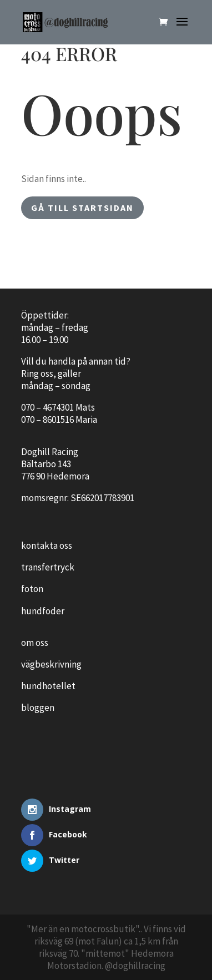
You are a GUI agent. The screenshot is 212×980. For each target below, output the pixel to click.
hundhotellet (48, 686)
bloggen (38, 708)
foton (32, 589)
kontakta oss (47, 545)
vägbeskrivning (51, 664)
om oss (35, 643)
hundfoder (43, 611)
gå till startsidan (82, 208)
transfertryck (48, 567)
